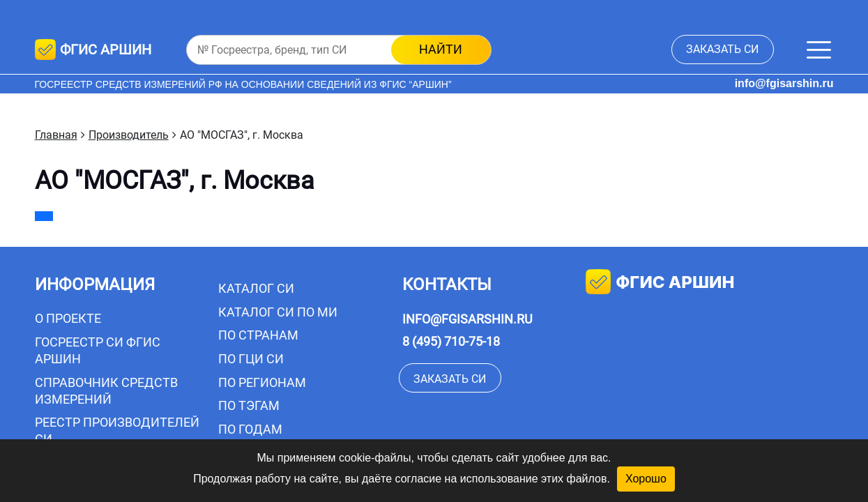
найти (441, 49)
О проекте (68, 318)
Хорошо (646, 479)
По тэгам (249, 405)
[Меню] (819, 50)
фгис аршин (660, 283)
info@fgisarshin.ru (784, 83)
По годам (250, 429)
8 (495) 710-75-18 (451, 341)
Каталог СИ (256, 288)
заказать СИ (722, 49)
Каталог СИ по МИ (278, 312)
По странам (258, 335)
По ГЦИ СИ (251, 359)
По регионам (262, 382)
